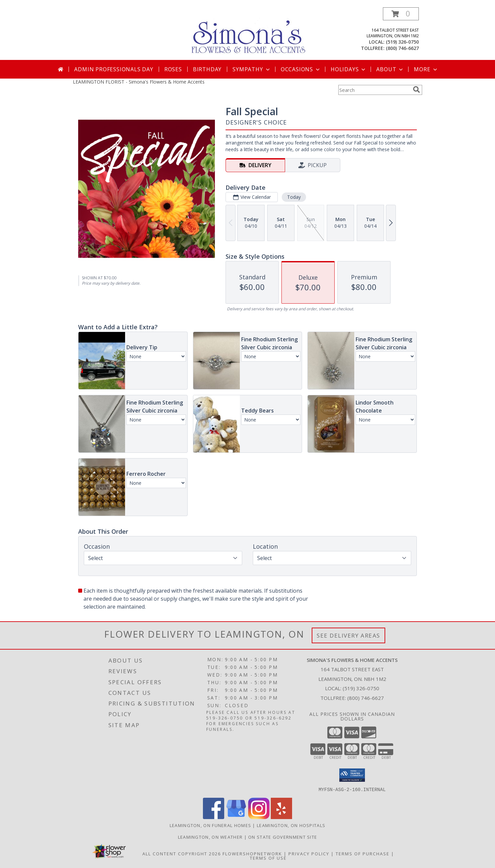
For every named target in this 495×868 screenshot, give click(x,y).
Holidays (349, 69)
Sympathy (252, 69)
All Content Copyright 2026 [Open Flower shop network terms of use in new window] (182, 853)
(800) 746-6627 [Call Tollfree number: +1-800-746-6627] (366, 698)
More (426, 69)
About (390, 69)
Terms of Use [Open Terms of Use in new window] (268, 858)
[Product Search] (374, 90)
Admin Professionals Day (114, 69)
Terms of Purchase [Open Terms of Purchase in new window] (363, 853)
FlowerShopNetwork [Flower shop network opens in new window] (252, 853)
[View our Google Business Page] (236, 817)
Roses (173, 69)
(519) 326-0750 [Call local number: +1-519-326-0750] (402, 42)
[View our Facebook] (214, 817)
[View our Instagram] (259, 817)
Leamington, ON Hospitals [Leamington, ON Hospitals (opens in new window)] (291, 825)
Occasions (301, 69)
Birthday (207, 69)
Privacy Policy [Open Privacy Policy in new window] (309, 853)
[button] (401, 14)
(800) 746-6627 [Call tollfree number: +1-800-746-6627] (402, 48)
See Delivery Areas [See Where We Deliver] (348, 635)
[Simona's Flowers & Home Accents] (250, 33)
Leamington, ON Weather (210, 837)
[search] (416, 90)
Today (294, 197)
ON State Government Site (283, 837)
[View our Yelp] (281, 817)
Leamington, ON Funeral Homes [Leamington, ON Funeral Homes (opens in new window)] (210, 825)
